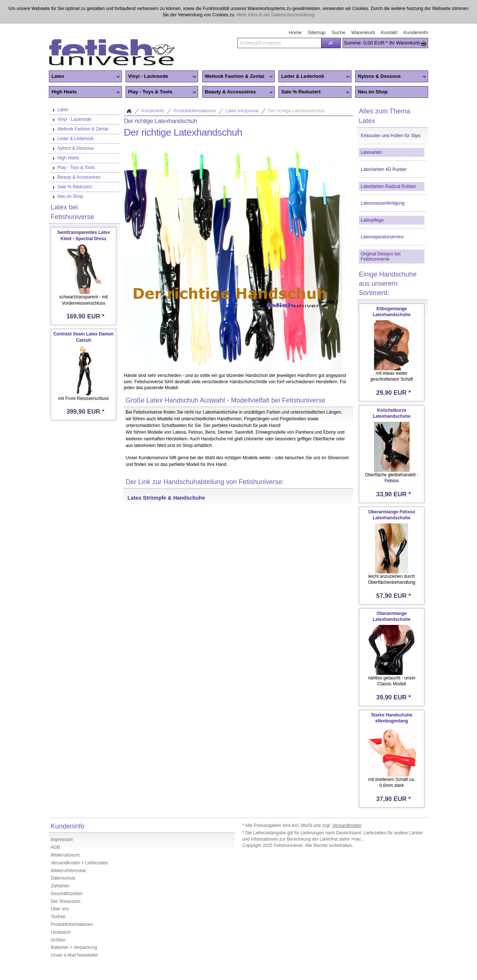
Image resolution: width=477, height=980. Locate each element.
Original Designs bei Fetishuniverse (381, 256)
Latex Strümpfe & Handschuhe (166, 498)
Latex (84, 77)
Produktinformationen (195, 111)
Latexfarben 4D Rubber (384, 169)
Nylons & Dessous (391, 77)
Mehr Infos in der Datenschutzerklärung (276, 15)
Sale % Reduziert (314, 92)
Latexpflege (372, 220)
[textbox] (279, 43)
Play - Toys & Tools (161, 92)
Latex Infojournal (242, 111)
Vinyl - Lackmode (161, 77)
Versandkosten (347, 825)
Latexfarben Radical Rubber (388, 186)
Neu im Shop (373, 92)
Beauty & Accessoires (238, 92)
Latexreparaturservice (382, 237)
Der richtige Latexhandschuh (296, 111)
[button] (331, 43)
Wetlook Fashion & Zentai (238, 77)
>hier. (357, 839)
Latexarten (371, 152)
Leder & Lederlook (314, 77)
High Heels (84, 92)
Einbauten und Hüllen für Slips (391, 136)
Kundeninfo (153, 111)
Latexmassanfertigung (383, 203)
